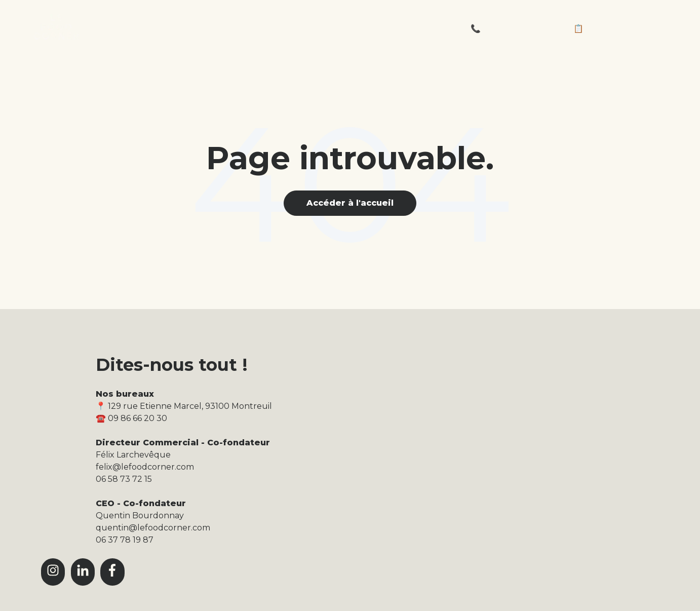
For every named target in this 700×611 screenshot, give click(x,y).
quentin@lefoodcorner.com (153, 528)
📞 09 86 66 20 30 (505, 29)
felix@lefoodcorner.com (145, 467)
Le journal (346, 29)
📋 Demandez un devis (621, 29)
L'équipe (419, 29)
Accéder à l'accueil (350, 203)
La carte (275, 29)
